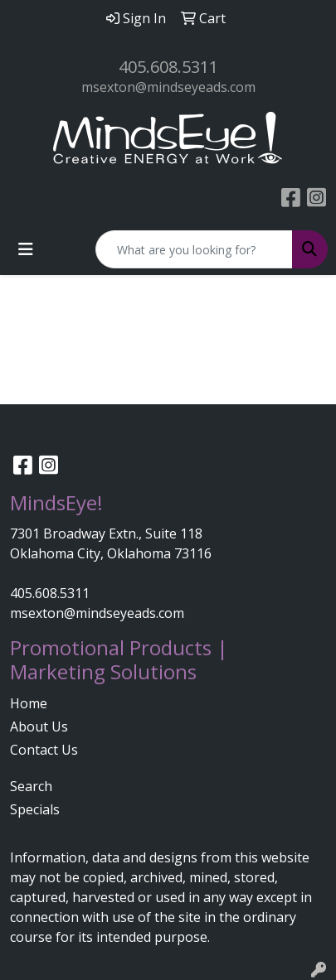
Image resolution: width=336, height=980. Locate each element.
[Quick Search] (194, 249)
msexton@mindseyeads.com (168, 87)
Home (29, 703)
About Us (39, 727)
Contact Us (44, 750)
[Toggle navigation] (26, 249)
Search (31, 786)
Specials (35, 809)
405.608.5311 (168, 67)
